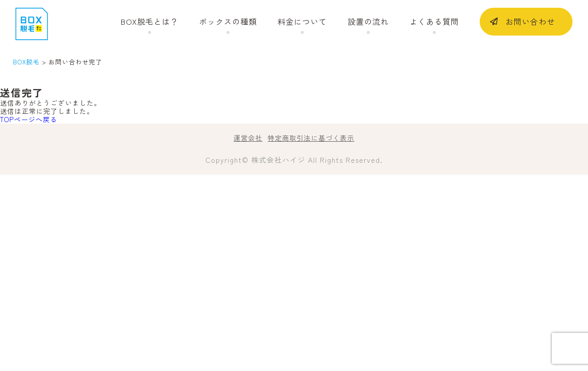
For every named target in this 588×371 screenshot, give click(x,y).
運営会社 (248, 138)
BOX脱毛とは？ (150, 22)
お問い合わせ (530, 21)
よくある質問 (434, 22)
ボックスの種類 (228, 22)
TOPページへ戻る (29, 119)
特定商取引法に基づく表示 (311, 138)
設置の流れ (368, 22)
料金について (302, 22)
